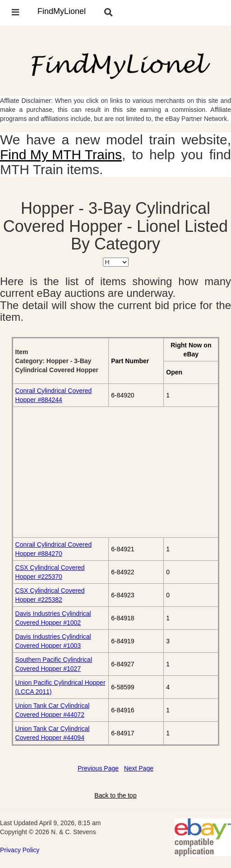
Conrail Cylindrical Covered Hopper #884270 (54, 549)
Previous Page (98, 768)
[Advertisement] (116, 472)
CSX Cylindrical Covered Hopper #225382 (50, 595)
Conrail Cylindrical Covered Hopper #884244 (54, 395)
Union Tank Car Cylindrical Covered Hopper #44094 (53, 733)
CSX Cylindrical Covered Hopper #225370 (50, 572)
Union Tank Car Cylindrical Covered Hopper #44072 (53, 710)
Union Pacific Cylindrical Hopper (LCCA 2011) (60, 687)
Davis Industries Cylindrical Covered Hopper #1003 (53, 641)
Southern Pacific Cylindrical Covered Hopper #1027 (54, 664)
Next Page (139, 768)
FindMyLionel (62, 11)
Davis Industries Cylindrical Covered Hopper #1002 (53, 618)
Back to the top (115, 795)
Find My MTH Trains (61, 155)
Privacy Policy (20, 850)
